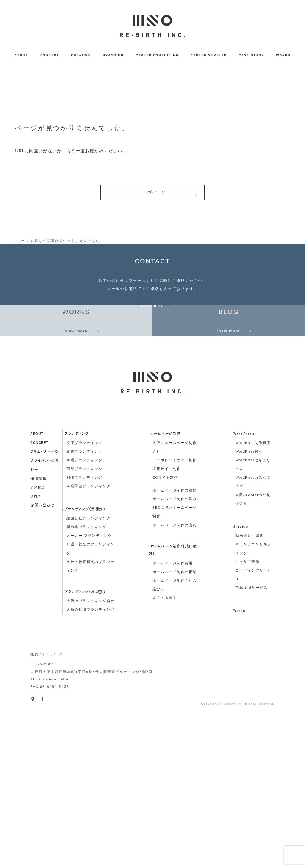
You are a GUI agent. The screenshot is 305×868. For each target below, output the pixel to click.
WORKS (283, 56)
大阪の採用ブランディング (90, 763)
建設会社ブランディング (88, 672)
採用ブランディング (84, 596)
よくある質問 (165, 751)
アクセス (38, 641)
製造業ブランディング (86, 680)
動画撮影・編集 (249, 689)
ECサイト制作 (165, 631)
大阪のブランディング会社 (90, 754)
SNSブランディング (84, 631)
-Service (240, 680)
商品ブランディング (84, 622)
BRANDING (113, 56)
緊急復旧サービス (251, 741)
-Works (238, 765)
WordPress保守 (249, 605)
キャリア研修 (247, 715)
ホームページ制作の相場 (175, 725)
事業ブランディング (84, 614)
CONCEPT (50, 56)
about (37, 588)
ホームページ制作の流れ (175, 679)
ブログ (36, 651)
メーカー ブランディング (89, 689)
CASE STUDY (251, 56)
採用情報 (38, 632)
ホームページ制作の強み (175, 652)
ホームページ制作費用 (172, 717)
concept (39, 597)
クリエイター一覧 (45, 606)
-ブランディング (76, 588)
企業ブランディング (84, 605)
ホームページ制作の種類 (175, 644)
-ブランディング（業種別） (84, 663)
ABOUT (21, 56)
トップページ (168, 196)
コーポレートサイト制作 (175, 614)
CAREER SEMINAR (208, 56)
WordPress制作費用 (253, 596)
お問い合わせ (42, 660)
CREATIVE (81, 56)
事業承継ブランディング (88, 640)
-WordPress (243, 588)
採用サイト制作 (166, 622)
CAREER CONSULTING (157, 56)
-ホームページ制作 (165, 588)
